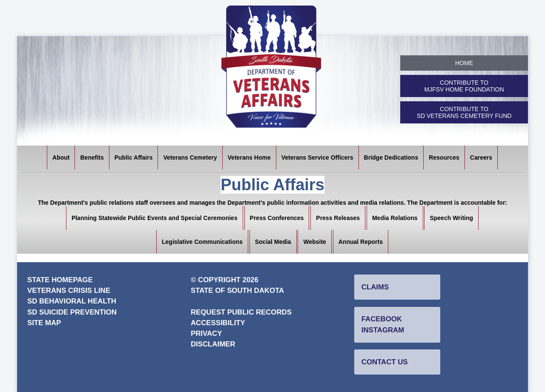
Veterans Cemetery (190, 157)
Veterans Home (249, 157)
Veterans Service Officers (317, 157)
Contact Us (385, 362)
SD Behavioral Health (72, 301)
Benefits (92, 157)
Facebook (382, 319)
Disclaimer (213, 344)
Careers (481, 157)
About (61, 157)
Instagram (383, 330)
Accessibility (218, 323)
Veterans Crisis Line (69, 290)
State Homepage (60, 280)
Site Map (44, 323)
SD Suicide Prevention (72, 312)
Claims (375, 287)
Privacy (206, 333)
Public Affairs (134, 157)
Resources (444, 157)
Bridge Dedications (391, 157)
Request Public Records (241, 312)
